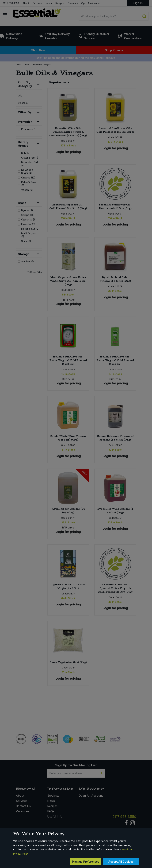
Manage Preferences (86, 862)
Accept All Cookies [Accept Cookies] (121, 862)
